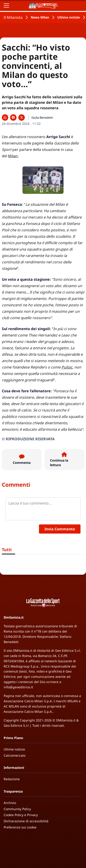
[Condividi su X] (22, 118)
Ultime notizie (69, 17)
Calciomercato (15, 755)
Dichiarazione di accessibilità (26, 821)
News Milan (40, 17)
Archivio (10, 803)
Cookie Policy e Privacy (21, 815)
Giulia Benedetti (42, 118)
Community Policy (17, 809)
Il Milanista (13, 17)
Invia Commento (60, 529)
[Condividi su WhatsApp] (5, 118)
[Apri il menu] (6, 5)
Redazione (12, 779)
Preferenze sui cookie (20, 827)
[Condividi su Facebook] (13, 118)
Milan (13, 156)
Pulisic (67, 367)
